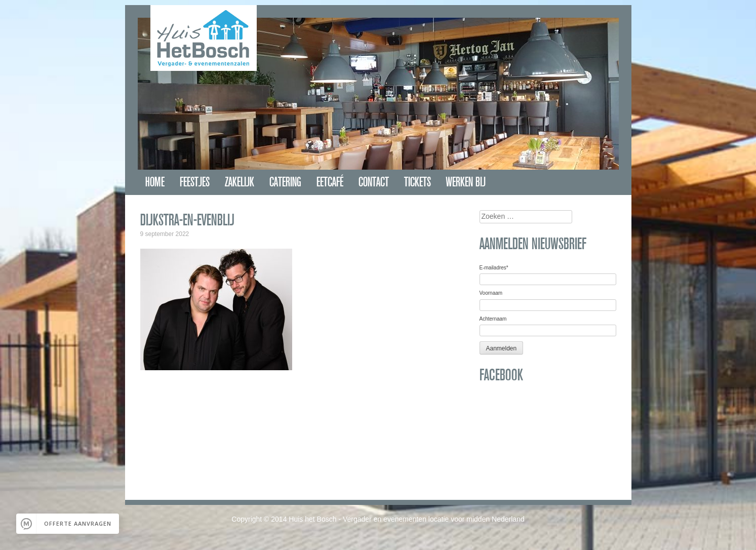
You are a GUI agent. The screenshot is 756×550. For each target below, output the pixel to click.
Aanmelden (502, 348)
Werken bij (466, 182)
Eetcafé (330, 182)
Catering (285, 182)
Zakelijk (240, 182)
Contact (374, 182)
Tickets (417, 182)
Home (155, 182)
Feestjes (195, 182)
